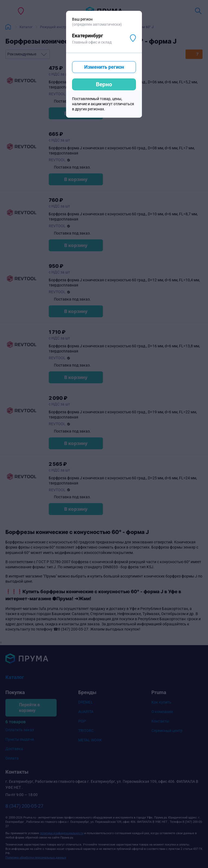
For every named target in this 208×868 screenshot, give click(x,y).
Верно (104, 84)
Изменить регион (104, 67)
